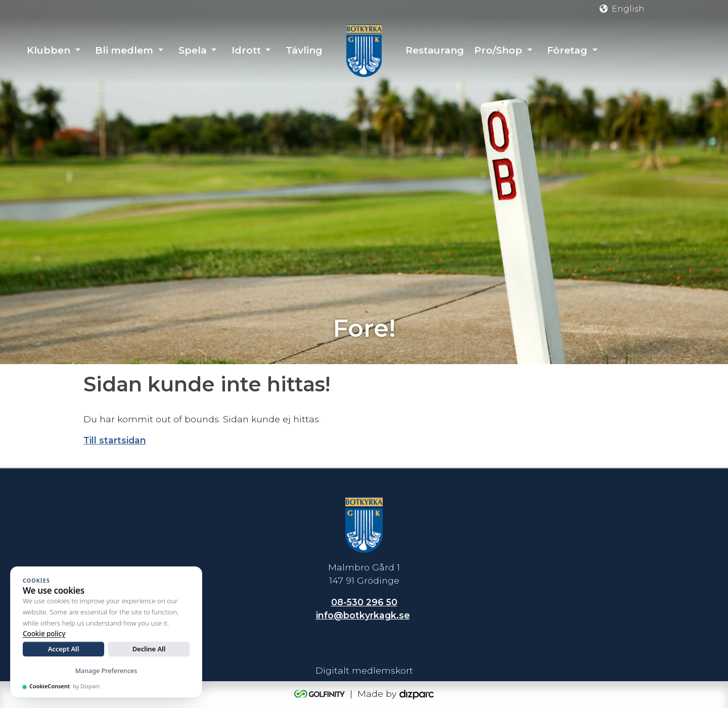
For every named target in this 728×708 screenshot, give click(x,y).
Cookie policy (44, 634)
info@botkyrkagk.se (363, 615)
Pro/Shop (498, 50)
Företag (567, 50)
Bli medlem (124, 50)
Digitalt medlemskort (364, 670)
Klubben (49, 50)
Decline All (149, 649)
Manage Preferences (106, 671)
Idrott (246, 50)
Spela (193, 50)
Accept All (64, 649)
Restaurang (435, 50)
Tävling (304, 50)
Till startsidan (115, 440)
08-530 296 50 (364, 602)
